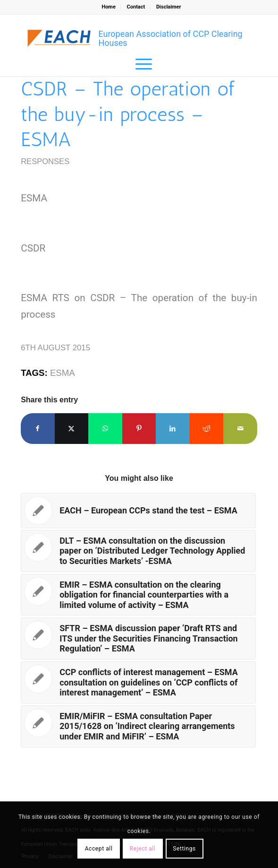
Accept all (99, 849)
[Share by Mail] (240, 429)
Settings (184, 849)
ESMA (63, 373)
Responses (45, 161)
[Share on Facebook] (38, 429)
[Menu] (139, 64)
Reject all (143, 849)
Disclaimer (169, 7)
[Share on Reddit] (207, 429)
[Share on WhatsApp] (105, 429)
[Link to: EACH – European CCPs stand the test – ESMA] (138, 511)
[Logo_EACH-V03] (59, 38)
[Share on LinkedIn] (173, 429)
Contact (136, 7)
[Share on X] (72, 429)
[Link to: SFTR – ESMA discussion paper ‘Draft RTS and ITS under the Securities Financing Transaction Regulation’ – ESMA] (138, 638)
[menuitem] (109, 7)
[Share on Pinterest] (139, 429)
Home (108, 7)
